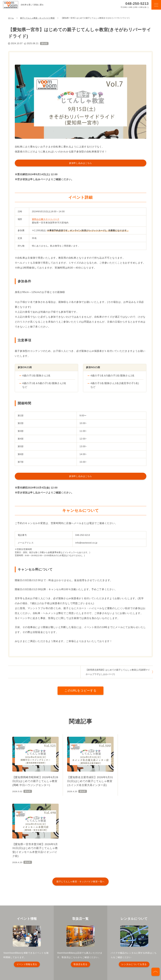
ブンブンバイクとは (39, 943)
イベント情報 (76, 943)
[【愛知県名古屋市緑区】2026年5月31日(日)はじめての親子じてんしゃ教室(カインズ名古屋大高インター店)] (80, 766)
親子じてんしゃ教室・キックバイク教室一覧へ (80, 813)
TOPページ (17, 943)
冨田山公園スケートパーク (46, 219)
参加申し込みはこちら (80, 163)
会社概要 (130, 948)
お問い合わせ (113, 948)
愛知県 (44, 43)
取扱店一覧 (109, 943)
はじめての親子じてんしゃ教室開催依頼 (81, 948)
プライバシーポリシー (22, 953)
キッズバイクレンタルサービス (26, 948)
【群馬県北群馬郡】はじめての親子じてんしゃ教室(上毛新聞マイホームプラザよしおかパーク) (118, 672)
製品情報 (59, 943)
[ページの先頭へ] (156, 972)
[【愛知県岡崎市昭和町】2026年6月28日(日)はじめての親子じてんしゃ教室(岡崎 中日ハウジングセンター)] (32, 766)
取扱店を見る (80, 895)
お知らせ (51, 948)
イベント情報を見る (27, 895)
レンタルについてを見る (134, 895)
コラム (93, 943)
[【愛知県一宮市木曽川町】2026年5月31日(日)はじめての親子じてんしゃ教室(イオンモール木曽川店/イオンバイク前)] (129, 766)
